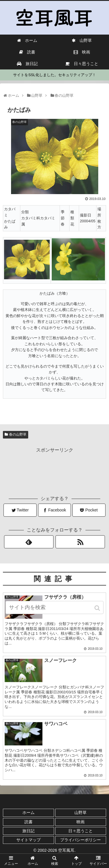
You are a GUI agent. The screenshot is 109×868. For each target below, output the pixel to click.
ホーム (28, 812)
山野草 (81, 812)
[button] (98, 608)
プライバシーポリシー (81, 840)
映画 (81, 822)
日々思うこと (81, 831)
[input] (55, 607)
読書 (28, 822)
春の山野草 (18, 434)
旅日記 (28, 831)
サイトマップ (28, 840)
